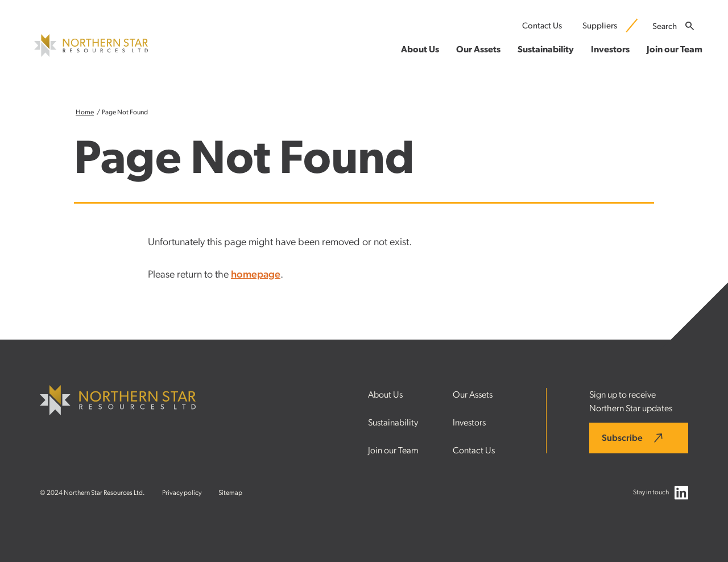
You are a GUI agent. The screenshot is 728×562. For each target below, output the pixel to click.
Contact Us (542, 26)
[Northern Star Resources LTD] (91, 54)
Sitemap (230, 493)
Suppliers (600, 26)
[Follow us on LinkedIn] (681, 495)
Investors (469, 423)
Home (85, 112)
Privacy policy (182, 493)
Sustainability (393, 423)
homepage (256, 275)
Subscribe (622, 438)
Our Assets (473, 395)
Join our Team (393, 451)
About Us (385, 395)
